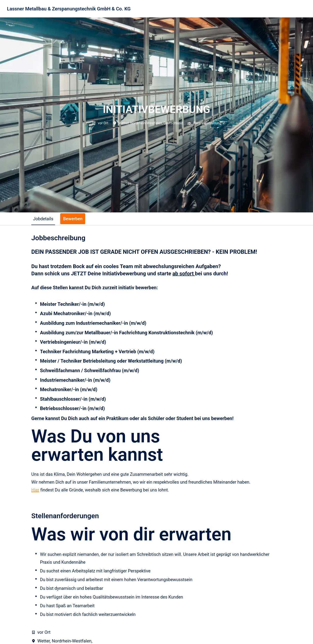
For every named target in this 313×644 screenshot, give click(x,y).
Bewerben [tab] (73, 219)
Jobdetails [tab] (43, 219)
